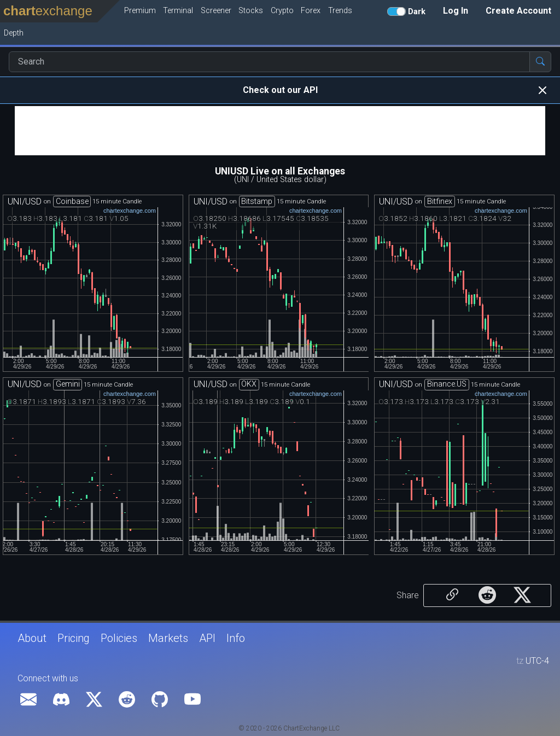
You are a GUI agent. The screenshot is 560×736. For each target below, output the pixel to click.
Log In (456, 11)
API (207, 638)
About (32, 638)
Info (236, 638)
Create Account (518, 11)
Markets (168, 638)
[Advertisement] (280, 131)
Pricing (74, 638)
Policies (119, 638)
